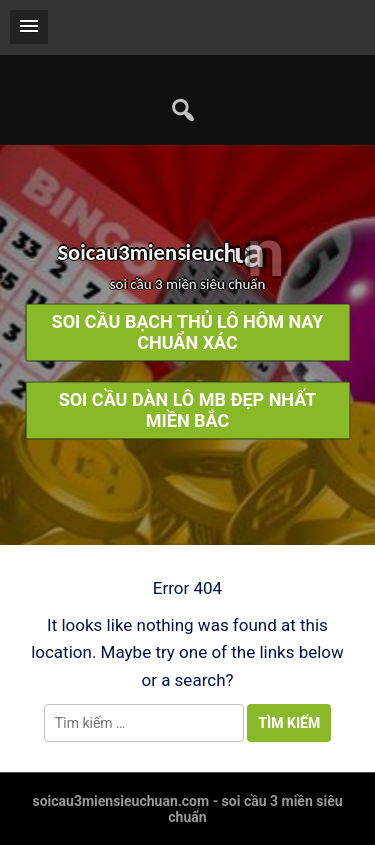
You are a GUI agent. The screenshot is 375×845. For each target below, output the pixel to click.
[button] (29, 27)
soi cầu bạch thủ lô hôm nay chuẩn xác (188, 333)
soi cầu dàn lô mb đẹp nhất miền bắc (188, 411)
